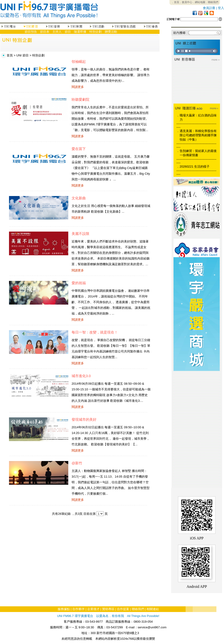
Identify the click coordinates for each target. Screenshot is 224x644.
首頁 (10, 55)
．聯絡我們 (212, 2)
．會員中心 (186, 2)
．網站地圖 (199, 2)
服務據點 (64, 609)
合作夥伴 (78, 609)
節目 (68, 32)
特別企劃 (96, 32)
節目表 (45, 32)
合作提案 (123, 609)
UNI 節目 (23, 55)
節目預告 (31, 32)
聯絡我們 (138, 609)
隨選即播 (80, 32)
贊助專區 (108, 609)
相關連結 (153, 609)
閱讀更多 (78, 87)
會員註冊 (209, 8)
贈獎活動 (111, 32)
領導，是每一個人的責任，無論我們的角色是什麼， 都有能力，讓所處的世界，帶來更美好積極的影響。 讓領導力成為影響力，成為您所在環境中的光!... (111, 75)
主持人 (57, 32)
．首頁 (175, 2)
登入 (221, 8)
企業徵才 (93, 609)
